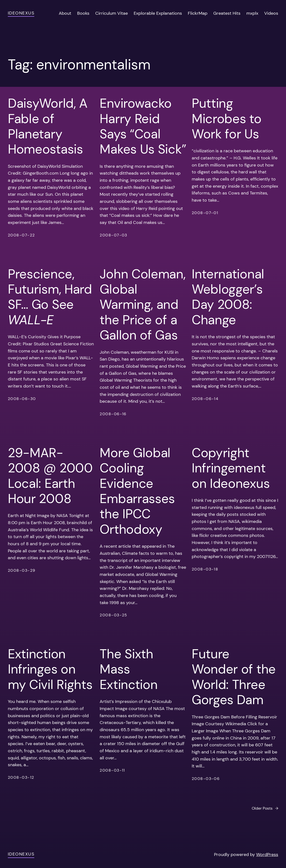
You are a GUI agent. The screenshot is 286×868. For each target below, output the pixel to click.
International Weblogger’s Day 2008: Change (228, 297)
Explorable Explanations (158, 13)
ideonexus (21, 13)
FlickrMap (198, 13)
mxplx (252, 13)
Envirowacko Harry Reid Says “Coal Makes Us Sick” (143, 126)
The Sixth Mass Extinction (129, 669)
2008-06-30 (22, 399)
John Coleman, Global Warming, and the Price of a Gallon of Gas (143, 305)
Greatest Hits (227, 13)
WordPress (267, 855)
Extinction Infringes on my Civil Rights (50, 669)
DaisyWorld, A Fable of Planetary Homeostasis (48, 126)
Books (83, 13)
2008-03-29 (22, 570)
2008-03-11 (112, 770)
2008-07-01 (205, 213)
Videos (271, 13)
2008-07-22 (21, 235)
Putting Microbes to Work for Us (227, 119)
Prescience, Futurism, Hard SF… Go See (50, 297)
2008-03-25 (113, 615)
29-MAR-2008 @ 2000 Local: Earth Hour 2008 (50, 476)
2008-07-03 (113, 235)
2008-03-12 (21, 777)
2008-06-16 (113, 414)
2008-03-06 (206, 779)
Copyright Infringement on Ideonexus (231, 468)
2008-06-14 (205, 399)
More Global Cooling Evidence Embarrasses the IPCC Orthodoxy (137, 491)
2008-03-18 (205, 569)
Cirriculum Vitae (112, 13)
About (65, 13)
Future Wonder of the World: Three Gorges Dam (234, 677)
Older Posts (265, 808)
